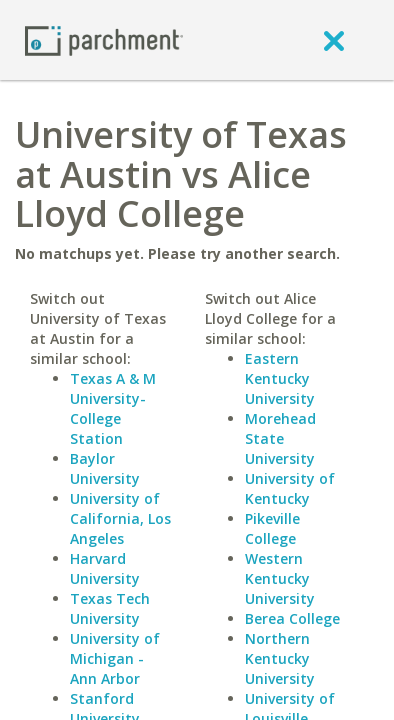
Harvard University (105, 568)
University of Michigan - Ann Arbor (115, 658)
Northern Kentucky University (280, 658)
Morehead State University (280, 438)
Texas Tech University (110, 608)
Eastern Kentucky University (280, 378)
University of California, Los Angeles (120, 518)
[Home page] (104, 39)
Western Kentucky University (280, 578)
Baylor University (105, 468)
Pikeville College (272, 528)
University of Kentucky (290, 488)
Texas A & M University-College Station (113, 408)
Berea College (292, 618)
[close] (334, 40)
